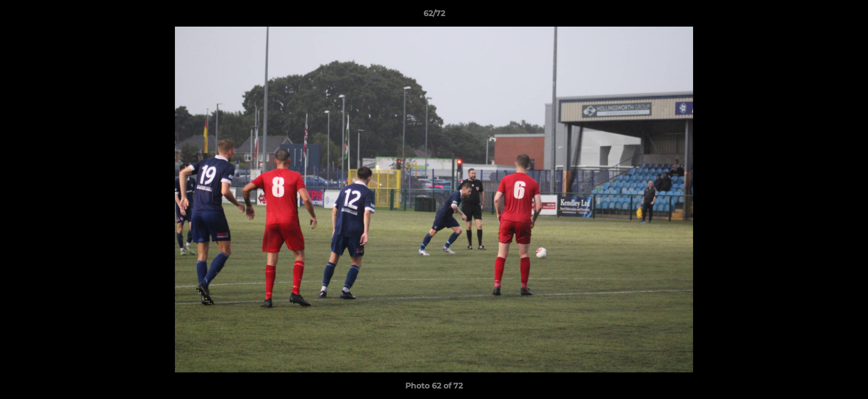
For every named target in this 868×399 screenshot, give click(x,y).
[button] (848, 16)
